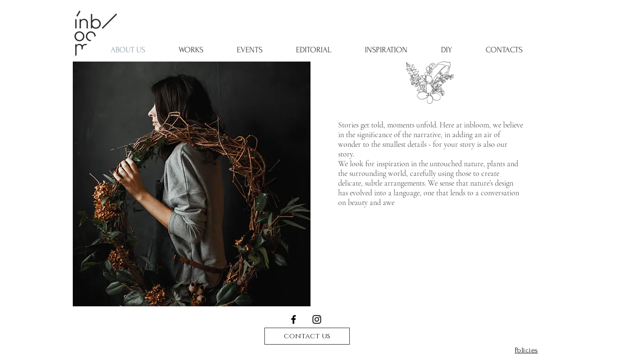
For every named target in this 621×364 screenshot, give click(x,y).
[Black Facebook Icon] (294, 319)
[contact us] (307, 336)
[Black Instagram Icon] (317, 319)
